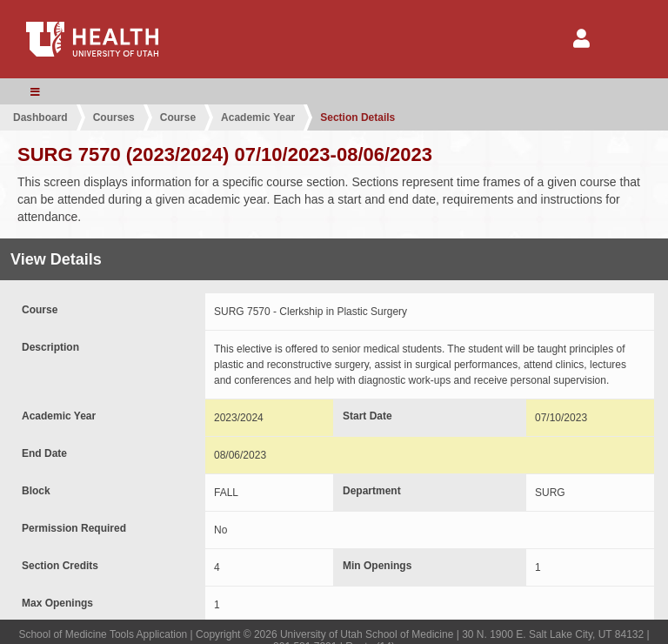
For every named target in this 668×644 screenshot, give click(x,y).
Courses (114, 117)
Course (178, 117)
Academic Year (258, 117)
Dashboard (40, 117)
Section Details (357, 117)
